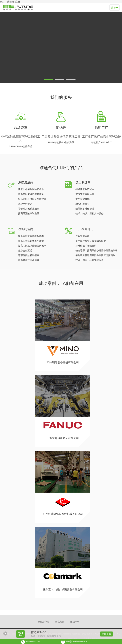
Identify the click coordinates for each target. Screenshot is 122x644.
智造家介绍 (43, 622)
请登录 (10, 2)
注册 (18, 2)
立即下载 (106, 634)
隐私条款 (60, 622)
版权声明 (75, 622)
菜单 (114, 8)
